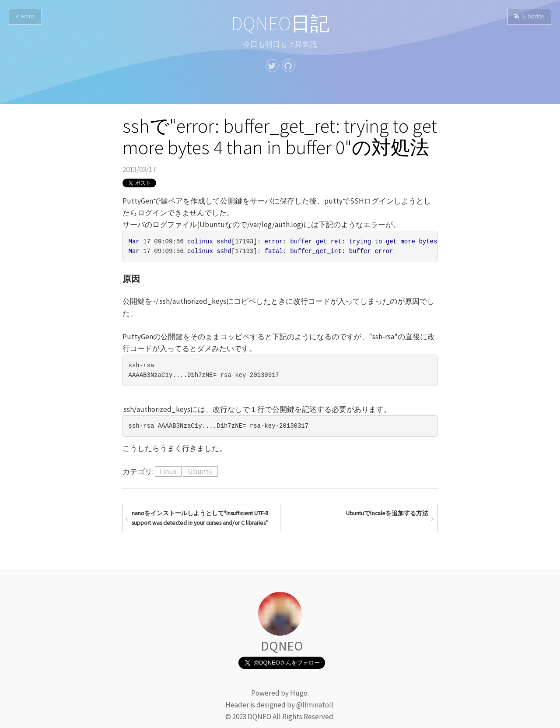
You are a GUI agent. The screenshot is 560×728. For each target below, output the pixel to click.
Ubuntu (200, 471)
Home (25, 16)
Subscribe (529, 16)
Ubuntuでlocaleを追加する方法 (387, 513)
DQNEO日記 (280, 23)
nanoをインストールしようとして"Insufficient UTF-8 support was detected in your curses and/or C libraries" (200, 518)
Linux (168, 471)
